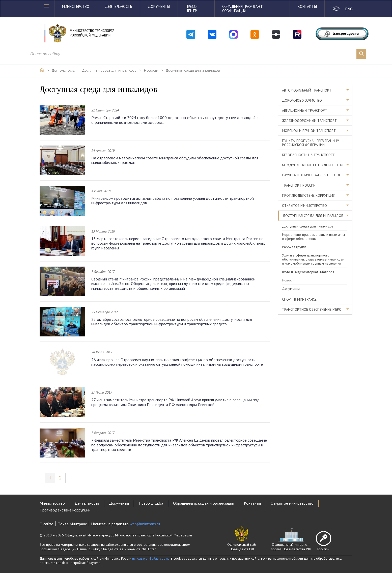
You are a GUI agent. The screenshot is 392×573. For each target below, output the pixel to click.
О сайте (46, 524)
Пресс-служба (151, 503)
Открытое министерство (304, 206)
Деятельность (119, 6)
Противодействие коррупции (309, 195)
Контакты (307, 6)
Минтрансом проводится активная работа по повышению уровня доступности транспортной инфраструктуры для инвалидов (173, 200)
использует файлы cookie (151, 558)
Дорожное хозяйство (302, 100)
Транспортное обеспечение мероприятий (317, 309)
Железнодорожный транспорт (309, 121)
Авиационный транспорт (305, 110)
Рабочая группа (294, 247)
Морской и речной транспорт (309, 131)
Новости (151, 71)
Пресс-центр (192, 9)
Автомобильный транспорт (307, 90)
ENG (349, 9)
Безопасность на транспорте (308, 155)
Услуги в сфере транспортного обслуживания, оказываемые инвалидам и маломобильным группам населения (313, 259)
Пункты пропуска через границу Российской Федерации (311, 143)
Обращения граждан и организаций (243, 9)
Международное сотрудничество (313, 165)
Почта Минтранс (72, 524)
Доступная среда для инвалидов (109, 71)
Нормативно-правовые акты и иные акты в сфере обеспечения (313, 237)
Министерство (76, 6)
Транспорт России (299, 185)
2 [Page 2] (60, 478)
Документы (159, 6)
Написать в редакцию (125, 524)
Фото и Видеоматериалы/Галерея (308, 272)
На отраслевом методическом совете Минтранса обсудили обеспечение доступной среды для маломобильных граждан (175, 160)
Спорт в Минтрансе (299, 299)
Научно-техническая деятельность (314, 175)
